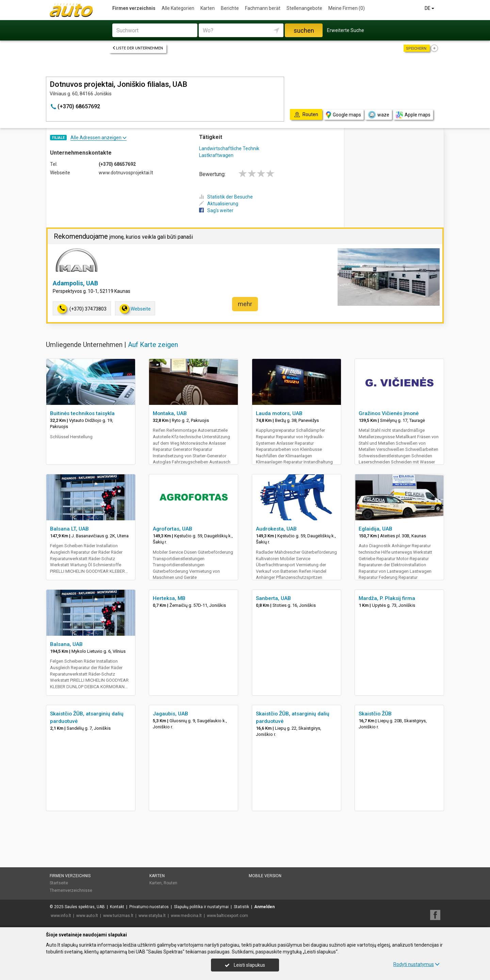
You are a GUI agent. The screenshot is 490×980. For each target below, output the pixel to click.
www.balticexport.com (227, 916)
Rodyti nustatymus (416, 964)
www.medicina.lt (186, 916)
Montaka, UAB (170, 413)
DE (430, 8)
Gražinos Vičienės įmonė (389, 413)
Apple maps (413, 115)
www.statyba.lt (152, 916)
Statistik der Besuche (226, 197)
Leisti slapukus (245, 965)
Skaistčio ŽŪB (375, 714)
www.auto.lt (87, 916)
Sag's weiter (216, 210)
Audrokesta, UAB (276, 529)
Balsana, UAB (66, 644)
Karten (208, 8)
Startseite (59, 883)
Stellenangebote (304, 8)
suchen (304, 30)
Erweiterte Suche (346, 30)
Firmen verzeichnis (134, 8)
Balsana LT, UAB (69, 529)
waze (378, 115)
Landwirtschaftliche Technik (229, 148)
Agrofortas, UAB (173, 529)
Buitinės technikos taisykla (82, 413)
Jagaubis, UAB (170, 714)
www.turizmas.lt (118, 916)
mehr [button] (245, 304)
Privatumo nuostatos (149, 907)
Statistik (241, 907)
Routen (170, 883)
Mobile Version (265, 876)
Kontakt (117, 907)
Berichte (230, 8)
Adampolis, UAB (75, 283)
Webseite (135, 309)
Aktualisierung (219, 204)
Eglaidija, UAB (375, 529)
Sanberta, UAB (273, 598)
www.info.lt (61, 916)
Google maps (344, 115)
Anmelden (264, 907)
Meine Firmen (347, 8)
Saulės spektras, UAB (85, 907)
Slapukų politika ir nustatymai (201, 907)
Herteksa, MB (169, 598)
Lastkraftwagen (216, 155)
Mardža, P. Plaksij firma (387, 598)
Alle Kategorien (178, 8)
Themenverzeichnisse (71, 890)
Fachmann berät (263, 8)
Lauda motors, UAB (279, 413)
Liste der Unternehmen (138, 48)
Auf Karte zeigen (153, 345)
